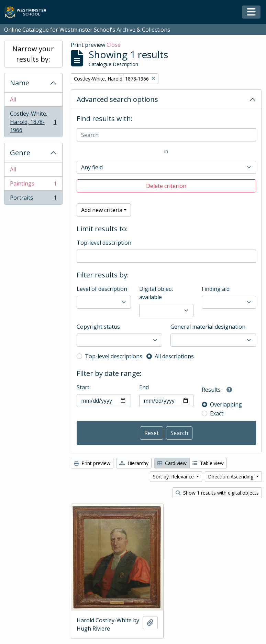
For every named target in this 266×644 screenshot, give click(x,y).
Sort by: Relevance (174, 477)
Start (83, 387)
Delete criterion (166, 186)
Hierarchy (134, 463)
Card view (172, 463)
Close (114, 45)
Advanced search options (117, 99)
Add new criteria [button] (102, 210)
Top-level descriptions (114, 356)
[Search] (167, 135)
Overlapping (226, 404)
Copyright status (98, 327)
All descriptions (174, 356)
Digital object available (156, 293)
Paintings (33, 185)
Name (20, 83)
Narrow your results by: (33, 54)
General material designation (208, 327)
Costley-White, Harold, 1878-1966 (33, 122)
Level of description (102, 289)
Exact (217, 413)
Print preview (92, 463)
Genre (20, 153)
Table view (208, 463)
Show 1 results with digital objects (217, 493)
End (144, 387)
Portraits (33, 199)
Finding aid (216, 289)
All (13, 99)
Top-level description (104, 243)
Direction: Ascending (231, 477)
